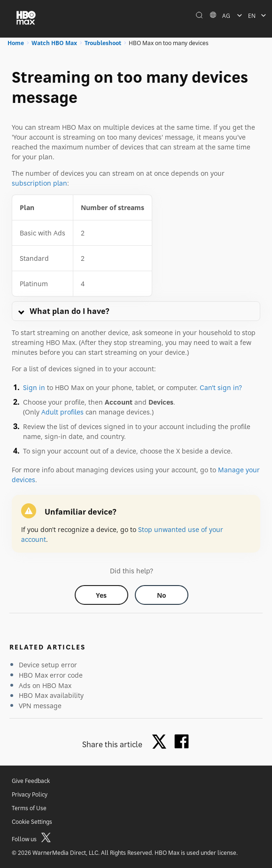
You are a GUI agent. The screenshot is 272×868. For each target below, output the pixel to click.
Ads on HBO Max (45, 685)
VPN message (40, 706)
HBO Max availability (51, 695)
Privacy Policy (30, 794)
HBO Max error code (51, 675)
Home (16, 43)
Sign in (34, 387)
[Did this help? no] (162, 595)
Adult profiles (62, 412)
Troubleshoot (103, 43)
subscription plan (39, 183)
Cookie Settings (32, 822)
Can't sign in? (221, 387)
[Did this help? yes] (101, 595)
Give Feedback (31, 781)
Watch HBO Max (54, 43)
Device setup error (48, 665)
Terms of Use (29, 808)
